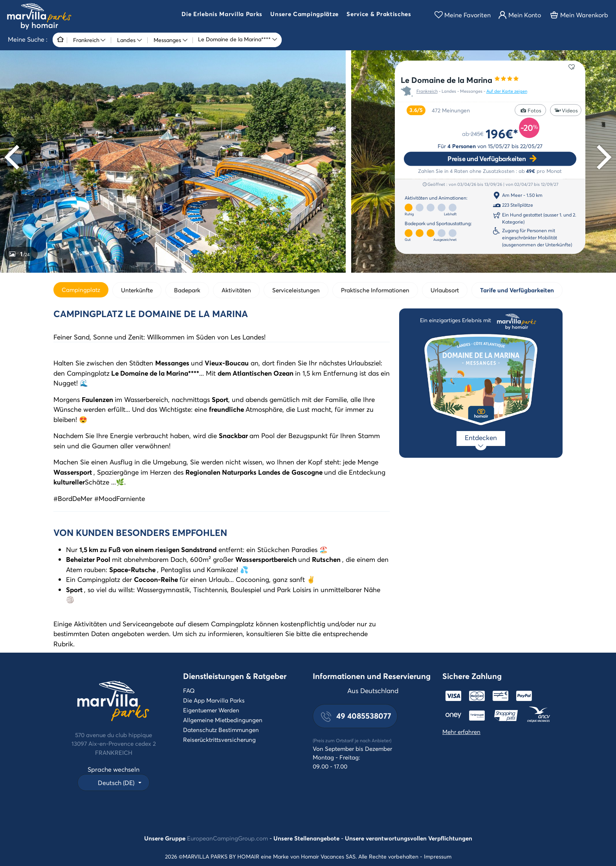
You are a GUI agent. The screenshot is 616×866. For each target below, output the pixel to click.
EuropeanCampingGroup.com (227, 838)
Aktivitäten (236, 290)
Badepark (187, 290)
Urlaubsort (445, 290)
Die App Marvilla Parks (214, 700)
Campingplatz (81, 290)
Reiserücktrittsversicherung (219, 739)
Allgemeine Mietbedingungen (223, 720)
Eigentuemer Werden (211, 710)
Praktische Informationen (375, 290)
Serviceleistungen (296, 290)
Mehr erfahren (461, 732)
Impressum (438, 856)
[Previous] (14, 157)
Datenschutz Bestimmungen (221, 730)
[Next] (602, 157)
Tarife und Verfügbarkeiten (517, 290)
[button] (222, 15)
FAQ (189, 690)
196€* (502, 133)
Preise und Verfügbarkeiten (487, 159)
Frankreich (427, 92)
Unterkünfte (137, 290)
